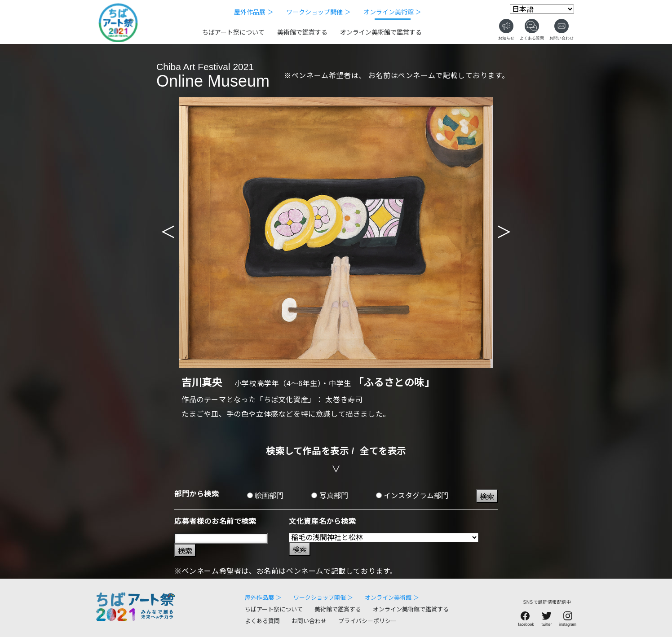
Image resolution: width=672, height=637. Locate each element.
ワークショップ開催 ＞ (318, 12)
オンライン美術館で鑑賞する (381, 32)
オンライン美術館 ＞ (393, 12)
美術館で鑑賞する (302, 32)
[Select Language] (542, 9)
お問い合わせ (309, 621)
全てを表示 (383, 451)
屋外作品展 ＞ (254, 12)
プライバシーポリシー (367, 621)
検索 (487, 497)
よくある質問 (262, 621)
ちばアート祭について (233, 32)
